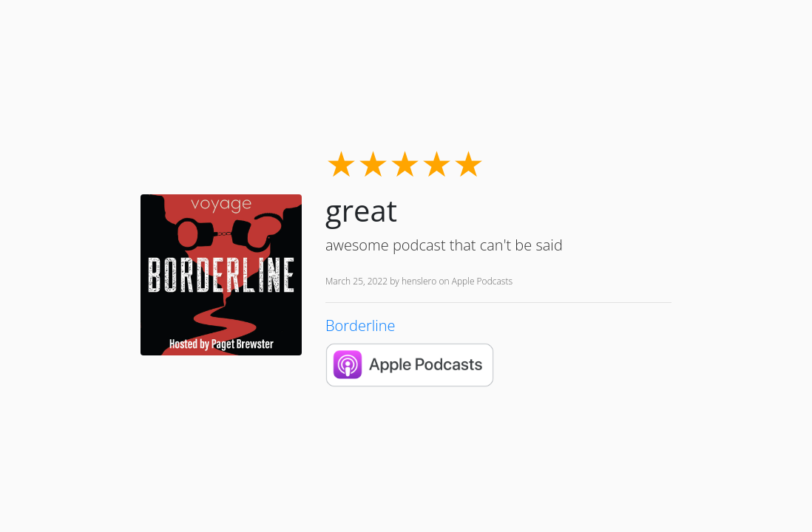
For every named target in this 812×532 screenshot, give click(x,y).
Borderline (361, 325)
